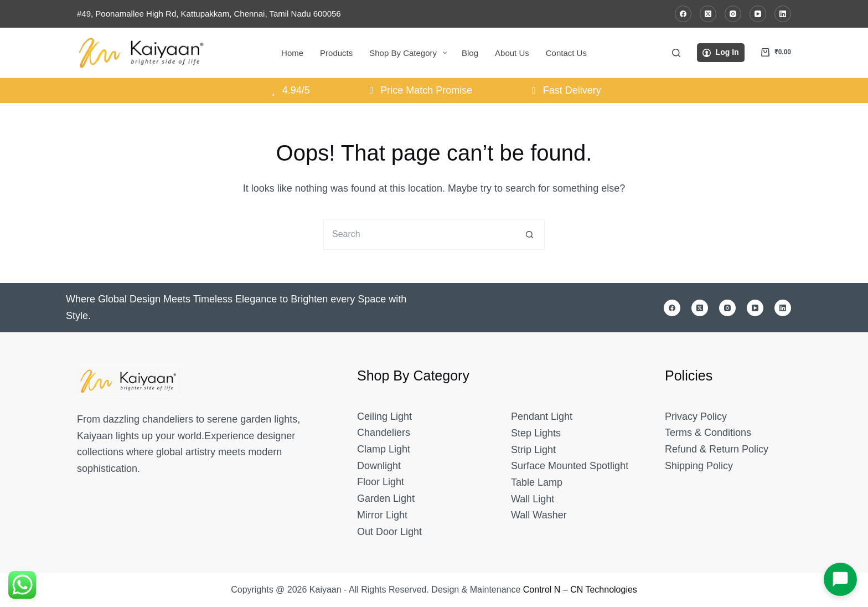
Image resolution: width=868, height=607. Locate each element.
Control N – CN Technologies (580, 590)
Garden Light (386, 498)
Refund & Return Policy (717, 449)
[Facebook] (683, 14)
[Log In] (721, 52)
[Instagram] (733, 14)
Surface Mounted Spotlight (570, 466)
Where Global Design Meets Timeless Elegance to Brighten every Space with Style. (236, 307)
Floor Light (381, 482)
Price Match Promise (419, 90)
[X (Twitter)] (708, 14)
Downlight (379, 466)
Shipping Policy (699, 466)
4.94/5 (288, 90)
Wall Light (533, 499)
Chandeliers (384, 433)
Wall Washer (539, 515)
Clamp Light (384, 449)
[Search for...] (419, 235)
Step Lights (536, 433)
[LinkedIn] (783, 14)
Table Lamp (537, 482)
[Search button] (529, 235)
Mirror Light (382, 515)
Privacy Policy (696, 416)
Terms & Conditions (708, 433)
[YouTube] (758, 14)
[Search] (676, 53)
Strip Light (533, 450)
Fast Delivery (564, 90)
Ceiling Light (384, 416)
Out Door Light (389, 532)
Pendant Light (542, 416)
